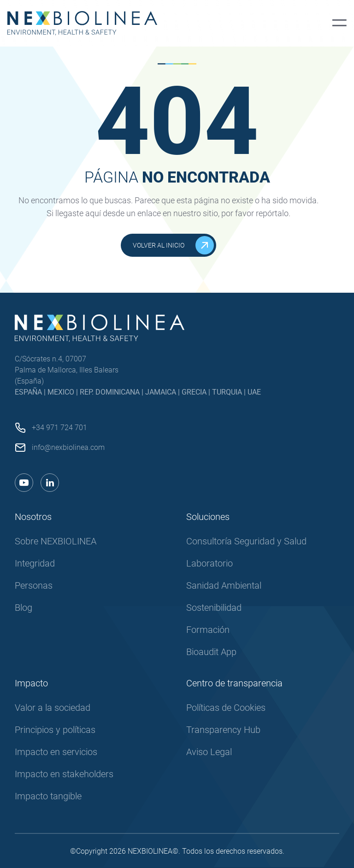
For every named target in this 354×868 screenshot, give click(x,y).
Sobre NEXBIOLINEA (56, 541)
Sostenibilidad (214, 608)
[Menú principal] (339, 24)
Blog (24, 608)
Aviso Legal (209, 752)
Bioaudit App (211, 652)
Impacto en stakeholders (64, 774)
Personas (34, 585)
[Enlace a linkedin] (50, 483)
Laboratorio (209, 563)
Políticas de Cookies (226, 708)
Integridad (35, 563)
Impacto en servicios (56, 752)
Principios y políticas (55, 730)
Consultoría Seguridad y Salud (246, 541)
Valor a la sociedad (53, 708)
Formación (208, 630)
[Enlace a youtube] (24, 483)
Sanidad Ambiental (224, 585)
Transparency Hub (223, 730)
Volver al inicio (173, 245)
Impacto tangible (48, 796)
